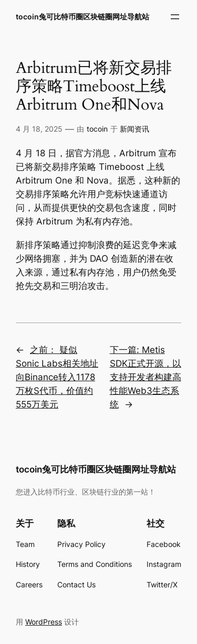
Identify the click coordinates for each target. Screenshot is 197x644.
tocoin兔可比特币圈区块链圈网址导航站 (82, 17)
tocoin (97, 129)
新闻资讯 (134, 129)
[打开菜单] (175, 17)
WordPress (44, 622)
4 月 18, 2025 (39, 129)
